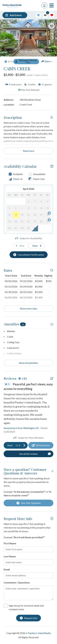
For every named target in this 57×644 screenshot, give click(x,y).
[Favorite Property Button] (52, 26)
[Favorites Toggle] (52, 15)
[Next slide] (37, 246)
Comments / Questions (17, 582)
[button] (4, 38)
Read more (29, 151)
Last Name (10, 556)
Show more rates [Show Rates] (29, 308)
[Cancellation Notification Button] (29, 255)
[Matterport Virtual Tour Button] (26, 62)
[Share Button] (47, 61)
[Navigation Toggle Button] (52, 5)
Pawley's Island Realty (39, 633)
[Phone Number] (44, 5)
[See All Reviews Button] (28, 454)
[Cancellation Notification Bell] (49, 213)
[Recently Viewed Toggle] (45, 15)
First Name (10, 543)
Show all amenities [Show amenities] (28, 363)
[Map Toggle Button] (38, 15)
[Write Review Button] (41, 445)
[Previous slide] (20, 246)
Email (7, 569)
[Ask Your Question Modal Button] (28, 503)
